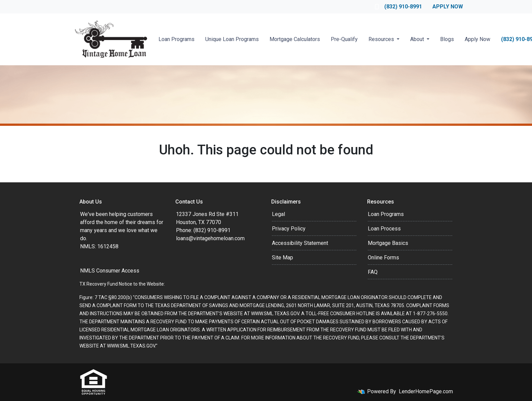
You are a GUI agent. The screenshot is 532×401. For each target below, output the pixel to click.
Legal (278, 214)
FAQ (373, 272)
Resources (382, 39)
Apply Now (448, 7)
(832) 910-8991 (398, 7)
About (418, 39)
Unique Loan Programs (232, 39)
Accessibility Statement (300, 243)
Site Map (282, 258)
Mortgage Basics (388, 243)
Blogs (447, 39)
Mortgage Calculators (295, 39)
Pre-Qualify (344, 39)
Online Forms (383, 258)
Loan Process (384, 229)
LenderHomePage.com (426, 391)
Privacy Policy (289, 229)
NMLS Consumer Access (110, 271)
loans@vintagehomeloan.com (210, 238)
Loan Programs (176, 39)
